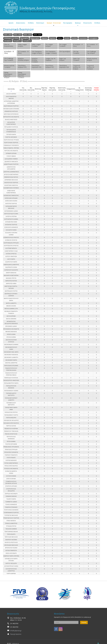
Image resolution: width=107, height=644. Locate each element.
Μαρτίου (45, 38)
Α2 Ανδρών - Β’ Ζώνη (9, 52)
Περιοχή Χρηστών (16, 634)
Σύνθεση (31, 23)
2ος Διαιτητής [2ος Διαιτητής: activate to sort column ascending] (31, 89)
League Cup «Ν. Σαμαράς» (51, 59)
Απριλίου (53, 38)
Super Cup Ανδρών (63, 59)
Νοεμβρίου (17, 41)
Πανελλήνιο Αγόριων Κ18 (22, 66)
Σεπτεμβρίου (93, 38)
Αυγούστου (83, 38)
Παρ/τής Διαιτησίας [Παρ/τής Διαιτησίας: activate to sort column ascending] (52, 89)
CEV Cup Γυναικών (76, 52)
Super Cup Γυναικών (76, 59)
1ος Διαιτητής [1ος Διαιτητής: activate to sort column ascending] (23, 89)
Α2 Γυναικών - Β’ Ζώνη (23, 52)
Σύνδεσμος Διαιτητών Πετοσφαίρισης (47, 8)
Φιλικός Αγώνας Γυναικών (9, 66)
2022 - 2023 (18, 35)
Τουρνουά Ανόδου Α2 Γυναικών (90, 67)
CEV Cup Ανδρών (65, 51)
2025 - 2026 (8, 35)
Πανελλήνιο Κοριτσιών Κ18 (36, 66)
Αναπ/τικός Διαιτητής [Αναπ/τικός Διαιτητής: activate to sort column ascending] (62, 89)
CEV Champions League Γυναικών (51, 52)
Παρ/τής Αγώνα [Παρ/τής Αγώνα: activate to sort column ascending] (44, 89)
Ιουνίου (67, 38)
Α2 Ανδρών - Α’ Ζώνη (78, 45)
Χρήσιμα (78, 23)
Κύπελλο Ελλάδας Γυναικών (35, 60)
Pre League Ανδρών (49, 45)
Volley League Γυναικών (36, 45)
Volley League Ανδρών (22, 45)
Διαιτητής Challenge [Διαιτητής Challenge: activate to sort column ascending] (88, 89)
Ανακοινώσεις (21, 23)
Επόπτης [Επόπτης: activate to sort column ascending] (38, 89)
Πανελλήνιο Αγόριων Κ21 (50, 66)
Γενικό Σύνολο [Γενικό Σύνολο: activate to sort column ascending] (96, 89)
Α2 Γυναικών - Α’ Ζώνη (92, 45)
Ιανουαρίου (24, 38)
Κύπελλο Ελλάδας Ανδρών (23, 59)
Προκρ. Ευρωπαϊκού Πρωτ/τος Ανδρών (8, 74)
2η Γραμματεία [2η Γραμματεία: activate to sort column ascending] (79, 89)
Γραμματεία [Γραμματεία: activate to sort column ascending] (71, 89)
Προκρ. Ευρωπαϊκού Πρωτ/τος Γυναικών (22, 74)
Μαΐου (60, 38)
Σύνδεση (97, 23)
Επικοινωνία (88, 23)
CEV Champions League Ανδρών (37, 52)
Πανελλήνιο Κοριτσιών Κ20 (64, 66)
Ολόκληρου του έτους (11, 38)
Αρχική (11, 23)
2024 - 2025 (37, 35)
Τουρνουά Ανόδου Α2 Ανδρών (77, 67)
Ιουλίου (74, 38)
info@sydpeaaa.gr (16, 631)
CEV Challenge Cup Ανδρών (91, 52)
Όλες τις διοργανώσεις (9, 45)
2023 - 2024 (28, 35)
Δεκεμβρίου (27, 41)
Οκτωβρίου (8, 41)
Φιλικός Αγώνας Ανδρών (92, 59)
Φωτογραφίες (68, 23)
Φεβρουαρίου (35, 38)
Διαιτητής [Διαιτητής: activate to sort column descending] (11, 89)
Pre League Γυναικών (63, 45)
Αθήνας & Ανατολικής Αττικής (36, 11)
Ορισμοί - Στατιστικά (54, 23)
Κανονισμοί (40, 23)
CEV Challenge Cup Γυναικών (9, 59)
